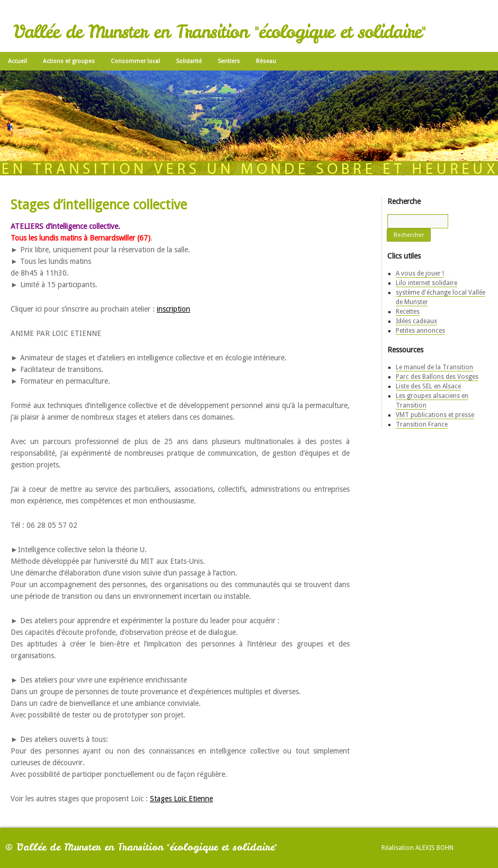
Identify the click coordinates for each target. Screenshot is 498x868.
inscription (174, 309)
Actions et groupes (69, 61)
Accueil (17, 61)
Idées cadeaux (416, 321)
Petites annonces (420, 331)
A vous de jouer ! (420, 273)
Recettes (408, 312)
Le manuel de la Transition (434, 367)
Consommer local (135, 61)
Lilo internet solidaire (426, 283)
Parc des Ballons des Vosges (437, 377)
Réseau (266, 61)
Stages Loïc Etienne (181, 799)
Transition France (422, 424)
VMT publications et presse (435, 415)
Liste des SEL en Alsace (428, 386)
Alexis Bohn (434, 848)
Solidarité (189, 61)
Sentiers (229, 61)
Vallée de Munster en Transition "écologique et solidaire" (219, 32)
